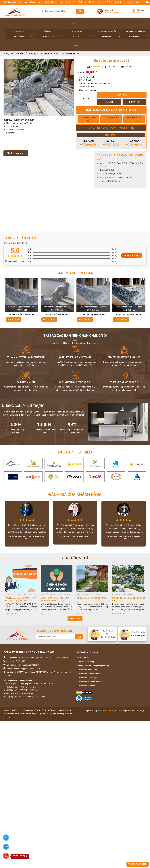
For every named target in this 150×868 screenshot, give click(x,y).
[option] (39, 88)
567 (122, 66)
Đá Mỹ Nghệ (111, 37)
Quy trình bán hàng (116, 2)
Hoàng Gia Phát (115, 174)
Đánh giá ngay (132, 255)
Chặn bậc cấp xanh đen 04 (93, 314)
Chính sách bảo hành (86, 686)
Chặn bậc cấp (47, 53)
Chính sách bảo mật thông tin (89, 674)
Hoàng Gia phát (114, 181)
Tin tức (83, 2)
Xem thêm (75, 618)
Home (75, 23)
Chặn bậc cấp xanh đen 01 (21, 314)
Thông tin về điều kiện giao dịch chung (93, 666)
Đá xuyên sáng (81, 31)
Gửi (79, 637)
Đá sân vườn (23, 37)
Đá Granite (23, 31)
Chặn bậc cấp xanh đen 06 (129, 314)
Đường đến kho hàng (67, 2)
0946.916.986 (111, 145)
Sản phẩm (20, 53)
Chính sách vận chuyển (86, 678)
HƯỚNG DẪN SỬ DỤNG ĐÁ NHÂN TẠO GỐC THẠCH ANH (21, 599)
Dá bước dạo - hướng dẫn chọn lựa (92, 599)
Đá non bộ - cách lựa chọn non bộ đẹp (129, 599)
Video (75, 45)
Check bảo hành (135, 2)
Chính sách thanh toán (86, 670)
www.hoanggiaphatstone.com (120, 177)
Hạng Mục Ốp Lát (139, 37)
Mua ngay (122, 95)
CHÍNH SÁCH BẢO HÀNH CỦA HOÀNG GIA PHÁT (55, 599)
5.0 (88, 66)
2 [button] (76, 552)
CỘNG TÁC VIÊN (111, 118)
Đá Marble (53, 31)
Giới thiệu (50, 2)
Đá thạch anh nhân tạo (137, 31)
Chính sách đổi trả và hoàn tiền (90, 682)
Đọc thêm (11, 614)
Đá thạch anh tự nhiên (108, 31)
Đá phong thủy (52, 37)
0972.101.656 (88, 145)
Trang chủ (8, 53)
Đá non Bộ (82, 37)
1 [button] (74, 552)
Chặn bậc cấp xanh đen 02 (57, 314)
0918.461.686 (134, 145)
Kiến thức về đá (97, 2)
